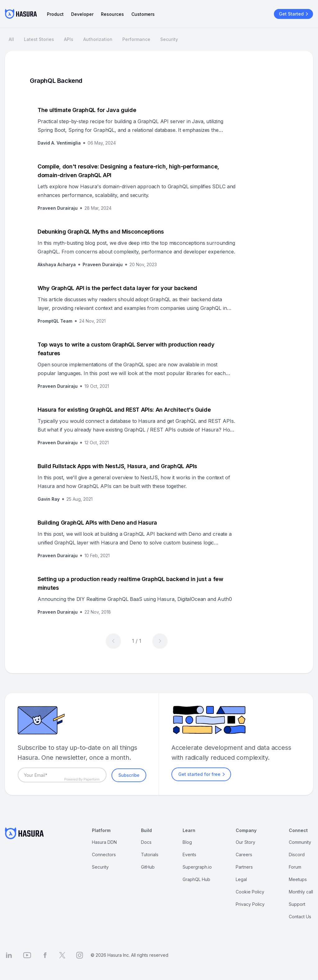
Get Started (294, 14)
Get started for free (202, 774)
